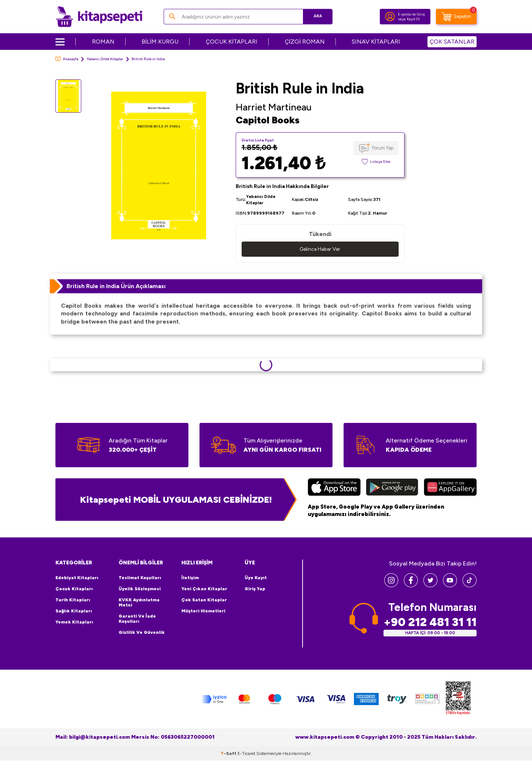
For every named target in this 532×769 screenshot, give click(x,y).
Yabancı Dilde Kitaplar (105, 59)
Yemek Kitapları (74, 622)
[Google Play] (392, 488)
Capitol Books (268, 120)
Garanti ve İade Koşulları (137, 619)
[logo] (99, 17)
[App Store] (334, 488)
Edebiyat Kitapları (77, 578)
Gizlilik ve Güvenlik (142, 632)
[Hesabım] (390, 17)
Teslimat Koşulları (140, 578)
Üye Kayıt (256, 578)
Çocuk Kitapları (74, 589)
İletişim (190, 578)
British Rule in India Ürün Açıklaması (116, 286)
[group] (158, 165)
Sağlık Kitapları (74, 611)
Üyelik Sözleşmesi (140, 589)
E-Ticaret (246, 753)
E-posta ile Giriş (411, 14)
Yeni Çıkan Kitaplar (204, 589)
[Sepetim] (456, 17)
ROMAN (103, 42)
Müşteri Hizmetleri (203, 611)
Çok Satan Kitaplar (204, 600)
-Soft (229, 753)
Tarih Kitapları (73, 600)
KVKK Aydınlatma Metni (139, 602)
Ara (316, 16)
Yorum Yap (383, 148)
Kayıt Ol (413, 19)
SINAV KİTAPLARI (376, 42)
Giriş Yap (255, 589)
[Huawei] (450, 488)
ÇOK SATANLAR (452, 42)
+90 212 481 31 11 (430, 622)
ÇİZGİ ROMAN (305, 42)
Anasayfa (67, 59)
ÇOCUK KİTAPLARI (232, 42)
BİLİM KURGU (160, 42)
